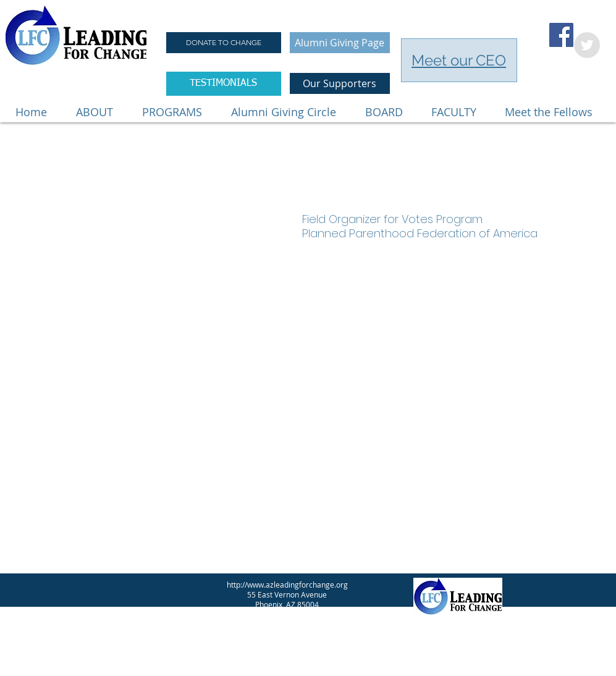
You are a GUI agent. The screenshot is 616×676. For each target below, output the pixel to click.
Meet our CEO (459, 60)
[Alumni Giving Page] (340, 43)
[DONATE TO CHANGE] (224, 43)
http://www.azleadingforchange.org (287, 585)
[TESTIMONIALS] (224, 84)
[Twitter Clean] (565, 666)
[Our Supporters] (340, 83)
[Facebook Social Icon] (561, 35)
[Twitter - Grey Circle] (587, 45)
